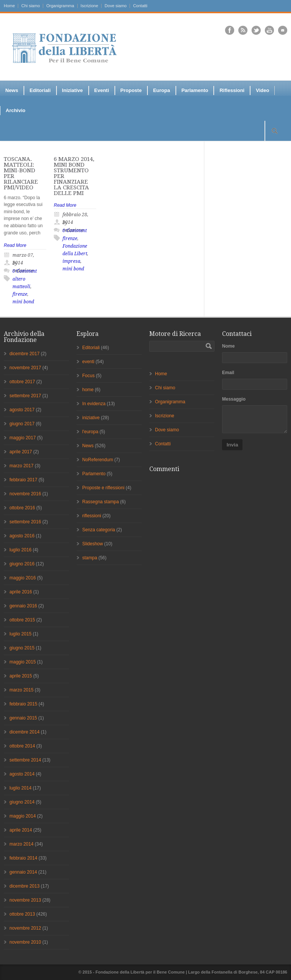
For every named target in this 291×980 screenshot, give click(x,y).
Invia (232, 445)
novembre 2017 (25, 368)
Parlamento (195, 90)
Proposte (131, 90)
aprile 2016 (21, 592)
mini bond (23, 302)
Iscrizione (89, 6)
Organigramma (60, 6)
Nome (228, 346)
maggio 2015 (23, 662)
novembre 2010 (25, 942)
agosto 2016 (22, 536)
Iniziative (73, 90)
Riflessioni (232, 90)
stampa (90, 558)
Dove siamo (116, 6)
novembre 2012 (25, 928)
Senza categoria (99, 530)
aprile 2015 (21, 676)
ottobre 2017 (22, 382)
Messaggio (234, 399)
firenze (20, 294)
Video (262, 90)
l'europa (90, 432)
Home (9, 6)
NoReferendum (98, 460)
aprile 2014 (21, 830)
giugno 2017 (22, 424)
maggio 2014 (23, 816)
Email (228, 373)
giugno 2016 (22, 564)
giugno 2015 (22, 648)
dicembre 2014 (24, 732)
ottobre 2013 (22, 914)
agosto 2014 (22, 774)
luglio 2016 (20, 550)
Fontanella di (224, 972)
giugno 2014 (22, 802)
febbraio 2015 (23, 704)
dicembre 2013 (24, 886)
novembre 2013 (25, 900)
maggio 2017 (23, 438)
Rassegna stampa (101, 502)
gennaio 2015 (23, 718)
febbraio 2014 (23, 858)
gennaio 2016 (23, 606)
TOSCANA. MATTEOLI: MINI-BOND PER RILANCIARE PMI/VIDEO (21, 173)
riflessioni (92, 516)
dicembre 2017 (24, 354)
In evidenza (94, 404)
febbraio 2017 (23, 480)
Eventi (102, 90)
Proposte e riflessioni (103, 488)
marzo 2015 (21, 690)
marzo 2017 (21, 466)
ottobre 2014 (22, 746)
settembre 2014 (25, 760)
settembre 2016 (25, 522)
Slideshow (93, 544)
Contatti (140, 6)
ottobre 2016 (22, 508)
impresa (71, 261)
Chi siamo (31, 6)
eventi (88, 362)
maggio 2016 (23, 578)
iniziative (91, 418)
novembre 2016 (25, 494)
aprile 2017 (21, 452)
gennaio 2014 (23, 872)
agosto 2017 (22, 410)
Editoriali (40, 90)
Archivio (16, 110)
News (12, 90)
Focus (88, 376)
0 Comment (25, 271)
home (88, 390)
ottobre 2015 (22, 620)
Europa (162, 90)
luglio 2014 (20, 788)
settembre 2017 (25, 396)
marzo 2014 (21, 844)
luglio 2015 (20, 634)
